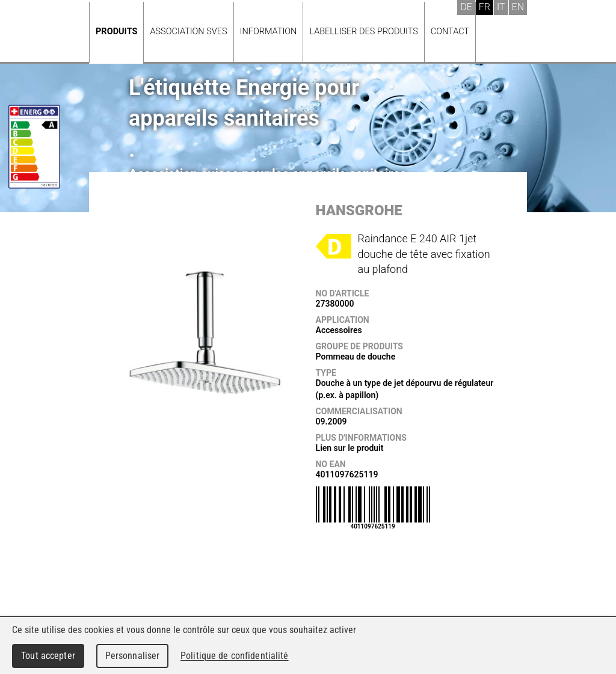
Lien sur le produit (350, 448)
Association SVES (188, 32)
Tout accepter (48, 656)
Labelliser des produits (363, 32)
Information (269, 32)
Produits (116, 32)
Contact (450, 32)
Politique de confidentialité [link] (235, 656)
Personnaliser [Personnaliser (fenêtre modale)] (133, 656)
